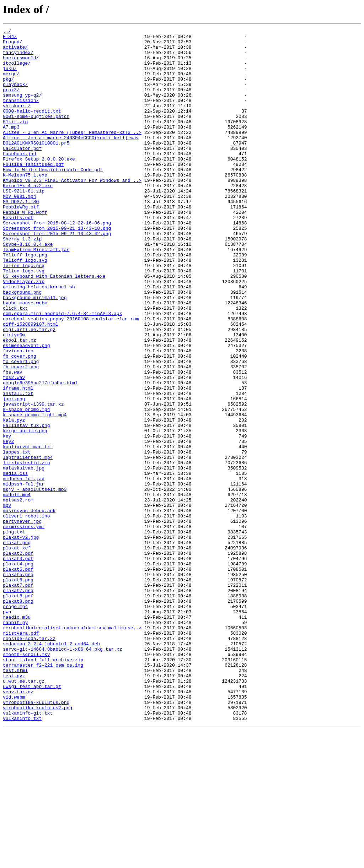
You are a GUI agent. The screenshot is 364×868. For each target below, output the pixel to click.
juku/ (10, 77)
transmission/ (21, 115)
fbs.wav (13, 441)
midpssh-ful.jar (24, 575)
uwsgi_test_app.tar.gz (32, 818)
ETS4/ (10, 38)
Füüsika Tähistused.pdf (33, 192)
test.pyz (14, 805)
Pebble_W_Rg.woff (25, 249)
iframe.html (18, 460)
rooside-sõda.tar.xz (29, 761)
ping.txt (14, 633)
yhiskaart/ (17, 121)
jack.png (14, 473)
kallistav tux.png (26, 505)
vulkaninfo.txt (22, 857)
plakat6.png (18, 690)
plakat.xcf (17, 652)
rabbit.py (15, 742)
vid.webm (14, 831)
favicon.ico (18, 416)
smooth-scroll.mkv (26, 780)
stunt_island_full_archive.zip (43, 786)
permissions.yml (24, 626)
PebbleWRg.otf (21, 243)
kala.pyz (14, 499)
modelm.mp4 (17, 588)
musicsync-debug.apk (29, 607)
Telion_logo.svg (24, 320)
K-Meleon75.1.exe (25, 205)
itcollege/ (17, 70)
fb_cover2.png (21, 435)
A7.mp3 (11, 147)
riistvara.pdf (21, 754)
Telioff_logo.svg (25, 307)
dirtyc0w (14, 396)
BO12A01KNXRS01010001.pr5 (36, 166)
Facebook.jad (20, 179)
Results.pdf (18, 256)
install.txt (18, 467)
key (7, 518)
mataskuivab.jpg (24, 556)
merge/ (11, 83)
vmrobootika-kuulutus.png (36, 837)
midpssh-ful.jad (24, 569)
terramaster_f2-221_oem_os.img (43, 793)
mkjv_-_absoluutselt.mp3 (35, 582)
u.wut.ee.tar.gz (24, 812)
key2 (8, 524)
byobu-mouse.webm (25, 358)
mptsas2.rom (18, 595)
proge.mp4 (15, 722)
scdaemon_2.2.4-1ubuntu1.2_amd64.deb (51, 767)
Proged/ (13, 45)
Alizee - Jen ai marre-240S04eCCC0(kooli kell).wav (71, 160)
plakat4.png (18, 671)
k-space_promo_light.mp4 (35, 492)
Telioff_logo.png (25, 300)
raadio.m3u (17, 735)
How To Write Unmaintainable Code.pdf (53, 198)
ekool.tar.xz (20, 403)
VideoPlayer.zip (24, 332)
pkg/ (8, 89)
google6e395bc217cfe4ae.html (40, 454)
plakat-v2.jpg (21, 639)
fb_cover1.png (21, 428)
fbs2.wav (14, 447)
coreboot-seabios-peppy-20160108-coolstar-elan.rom (71, 377)
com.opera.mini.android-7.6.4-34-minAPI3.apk (62, 371)
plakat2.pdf (18, 658)
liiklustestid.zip (26, 550)
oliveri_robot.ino (26, 614)
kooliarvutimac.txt (28, 531)
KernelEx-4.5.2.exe (28, 217)
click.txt (15, 364)
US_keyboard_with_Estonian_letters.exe (54, 326)
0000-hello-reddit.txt (32, 128)
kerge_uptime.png (25, 511)
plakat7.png (18, 703)
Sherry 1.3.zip (22, 281)
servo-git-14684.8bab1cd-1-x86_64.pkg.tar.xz (62, 774)
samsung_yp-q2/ (22, 109)
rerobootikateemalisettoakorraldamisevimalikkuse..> (72, 748)
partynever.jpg (22, 620)
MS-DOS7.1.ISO (21, 237)
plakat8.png (18, 716)
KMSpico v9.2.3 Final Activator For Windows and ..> (72, 211)
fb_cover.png (20, 422)
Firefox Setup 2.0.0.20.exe (39, 185)
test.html (15, 799)
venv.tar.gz (18, 825)
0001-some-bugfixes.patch (36, 134)
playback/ (15, 96)
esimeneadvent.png (26, 409)
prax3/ (11, 102)
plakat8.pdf (18, 710)
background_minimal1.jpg (35, 352)
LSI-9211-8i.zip (24, 224)
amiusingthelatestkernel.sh (39, 339)
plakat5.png (18, 684)
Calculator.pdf (22, 173)
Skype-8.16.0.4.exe (28, 288)
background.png (22, 345)
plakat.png (17, 646)
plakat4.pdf (18, 665)
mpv (7, 601)
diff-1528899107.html (31, 384)
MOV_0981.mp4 (20, 230)
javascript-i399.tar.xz (33, 479)
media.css (15, 563)
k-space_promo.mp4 (26, 486)
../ (7, 32)
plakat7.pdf (18, 697)
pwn (7, 729)
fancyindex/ (18, 58)
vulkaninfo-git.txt (28, 850)
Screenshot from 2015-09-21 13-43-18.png (57, 268)
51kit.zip (15, 141)
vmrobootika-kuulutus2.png (38, 844)
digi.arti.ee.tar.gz (29, 390)
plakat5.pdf (18, 678)
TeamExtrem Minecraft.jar (36, 294)
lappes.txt (17, 537)
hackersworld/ (21, 64)
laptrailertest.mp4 (28, 543)
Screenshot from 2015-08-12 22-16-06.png (57, 262)
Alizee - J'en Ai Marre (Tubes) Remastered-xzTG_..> (72, 153)
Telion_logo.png (24, 313)
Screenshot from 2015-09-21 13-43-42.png (57, 275)
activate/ (15, 51)
